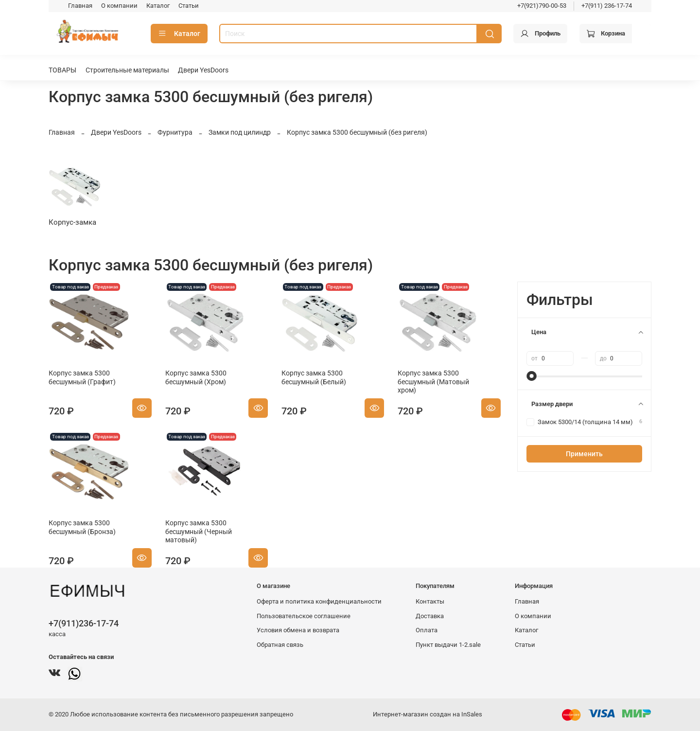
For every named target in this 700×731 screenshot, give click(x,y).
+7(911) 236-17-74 (607, 6)
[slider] (531, 376)
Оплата (427, 630)
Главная (80, 6)
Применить (584, 454)
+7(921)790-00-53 (542, 6)
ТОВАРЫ (62, 70)
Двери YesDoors (203, 70)
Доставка (430, 616)
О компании (119, 6)
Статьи (189, 6)
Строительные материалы (127, 70)
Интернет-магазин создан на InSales (428, 714)
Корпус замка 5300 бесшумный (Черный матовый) (199, 531)
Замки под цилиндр (240, 132)
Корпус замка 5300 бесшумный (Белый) (314, 377)
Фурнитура (175, 132)
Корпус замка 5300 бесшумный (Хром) (196, 377)
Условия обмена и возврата (298, 630)
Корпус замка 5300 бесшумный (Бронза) (82, 527)
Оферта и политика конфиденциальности (319, 601)
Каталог (158, 6)
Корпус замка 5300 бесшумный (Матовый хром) (433, 382)
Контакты (430, 601)
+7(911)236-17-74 (84, 623)
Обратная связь (280, 645)
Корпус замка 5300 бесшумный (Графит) (82, 377)
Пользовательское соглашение (304, 616)
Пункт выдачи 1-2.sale (448, 645)
